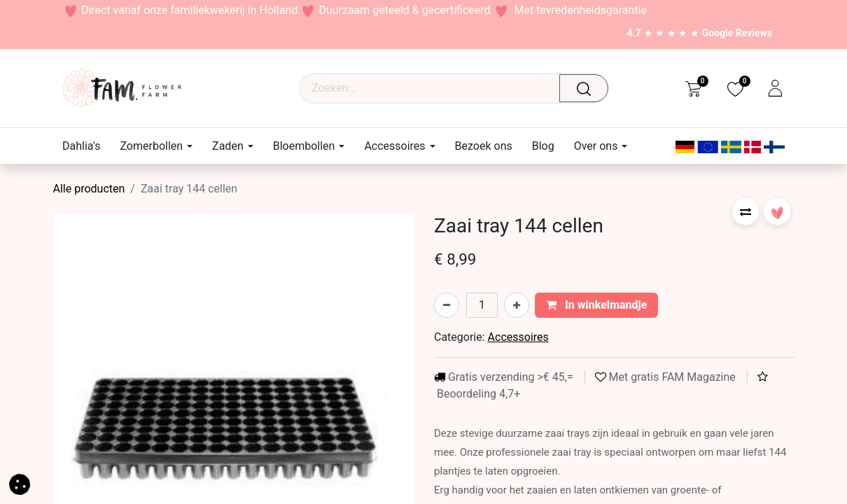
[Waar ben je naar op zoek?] (587, 88)
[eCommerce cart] (693, 88)
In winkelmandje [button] (597, 305)
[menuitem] (86, 146)
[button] (745, 211)
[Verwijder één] (447, 305)
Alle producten (89, 189)
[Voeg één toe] (517, 305)
